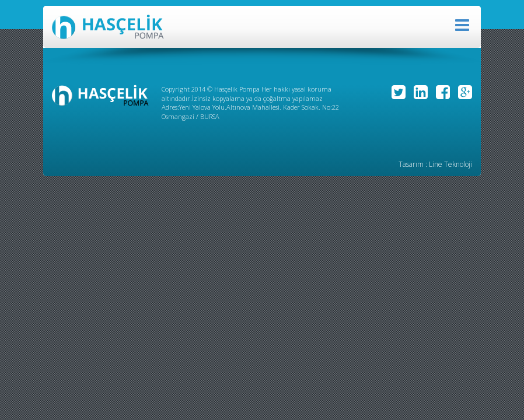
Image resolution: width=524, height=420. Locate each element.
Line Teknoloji (450, 164)
